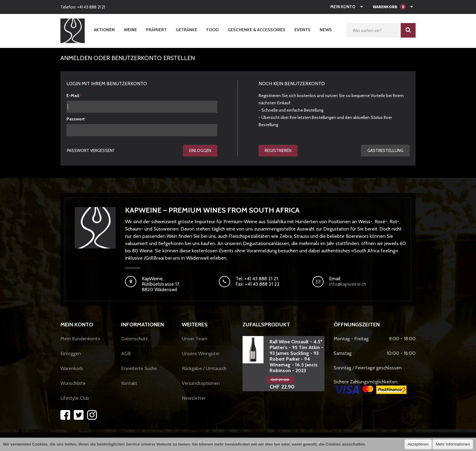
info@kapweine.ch (348, 284)
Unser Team (195, 339)
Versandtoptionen (201, 384)
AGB (126, 354)
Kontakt (129, 384)
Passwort (76, 119)
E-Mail (73, 96)
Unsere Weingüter (201, 354)
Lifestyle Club (75, 398)
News (326, 30)
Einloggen (200, 150)
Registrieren (278, 150)
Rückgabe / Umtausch (204, 369)
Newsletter (194, 398)
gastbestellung (385, 150)
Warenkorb (72, 369)
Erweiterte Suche (139, 369)
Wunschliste (73, 384)
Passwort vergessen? (91, 150)
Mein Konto (343, 7)
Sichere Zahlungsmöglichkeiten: (370, 387)
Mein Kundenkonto (80, 339)
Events (303, 30)
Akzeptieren (418, 444)
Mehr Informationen (453, 444)
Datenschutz (134, 339)
